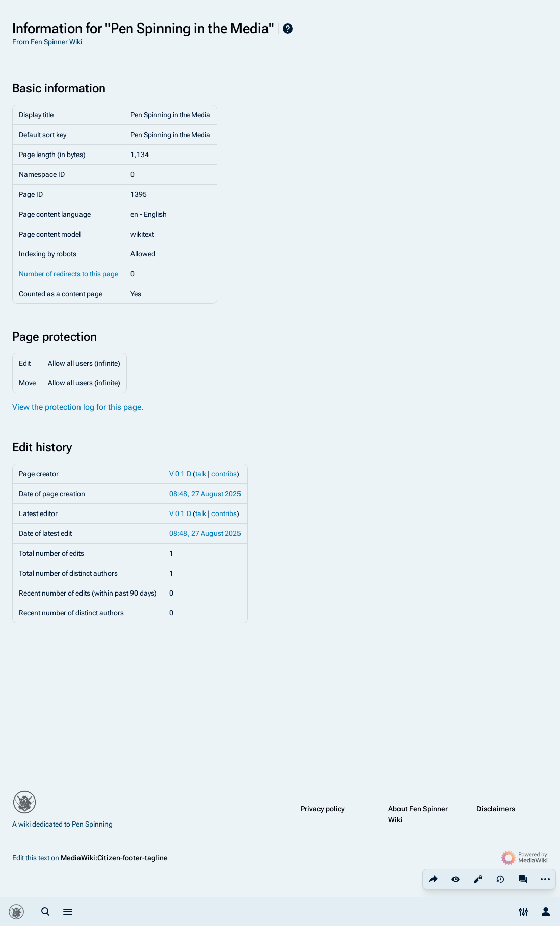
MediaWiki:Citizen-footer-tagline (114, 858)
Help (288, 29)
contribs (224, 474)
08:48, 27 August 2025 (205, 494)
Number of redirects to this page (69, 274)
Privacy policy (323, 809)
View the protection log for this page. (78, 407)
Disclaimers (496, 809)
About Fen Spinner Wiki (418, 814)
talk (201, 474)
